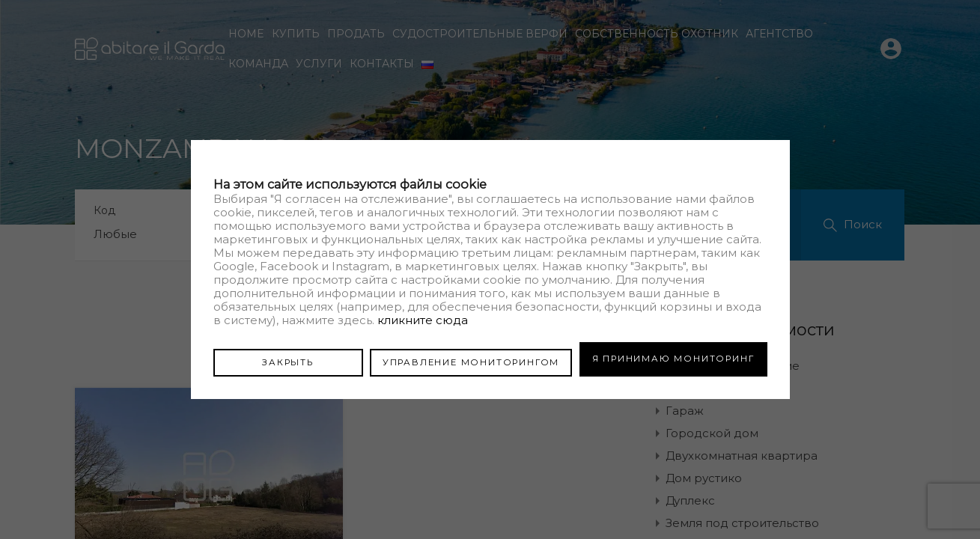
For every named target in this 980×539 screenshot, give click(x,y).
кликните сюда (423, 323)
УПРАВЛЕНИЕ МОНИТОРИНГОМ (471, 359)
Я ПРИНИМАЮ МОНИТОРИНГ (673, 359)
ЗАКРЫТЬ (288, 359)
